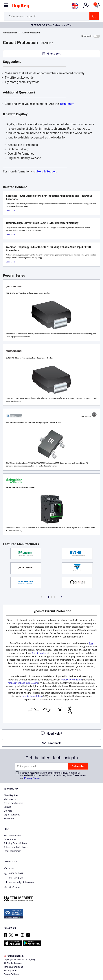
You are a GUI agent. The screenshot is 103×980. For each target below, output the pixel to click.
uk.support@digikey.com (19, 883)
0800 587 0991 (14, 874)
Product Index (10, 33)
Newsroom (9, 819)
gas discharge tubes (32, 696)
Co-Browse (12, 888)
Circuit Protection (31, 33)
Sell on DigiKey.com (13, 803)
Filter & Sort (54, 54)
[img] (21, 7)
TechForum (67, 104)
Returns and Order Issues (16, 847)
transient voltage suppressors (23, 683)
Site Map (8, 811)
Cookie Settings (11, 974)
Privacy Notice (32, 778)
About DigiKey (11, 795)
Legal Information (12, 851)
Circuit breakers (40, 653)
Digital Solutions (12, 815)
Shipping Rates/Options (15, 843)
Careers (7, 807)
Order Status (10, 840)
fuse (91, 643)
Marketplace (10, 799)
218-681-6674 (13, 878)
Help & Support (47, 171)
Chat (9, 869)
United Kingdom (14, 956)
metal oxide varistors (72, 680)
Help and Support (12, 836)
